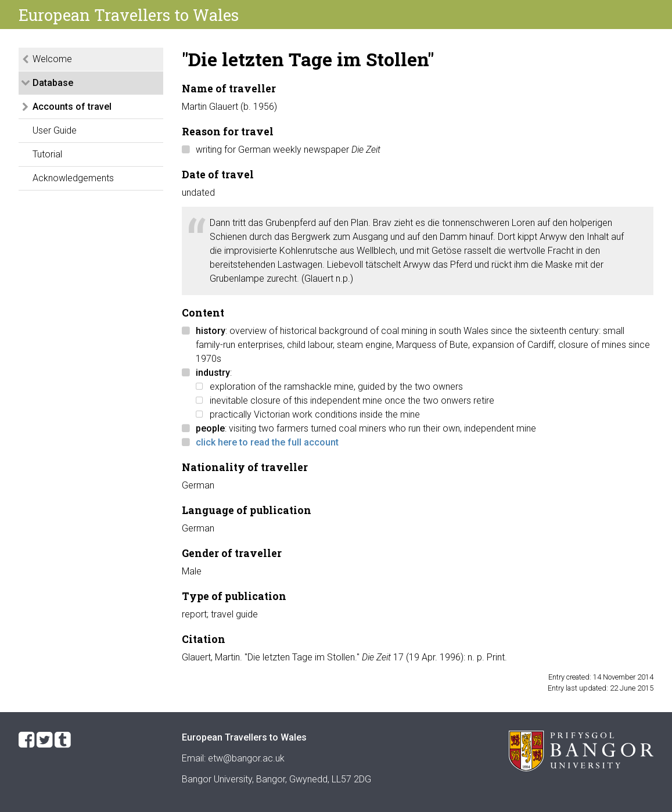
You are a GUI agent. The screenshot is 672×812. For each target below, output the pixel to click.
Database (53, 83)
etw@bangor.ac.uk (246, 758)
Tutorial (47, 154)
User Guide (55, 130)
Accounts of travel (72, 107)
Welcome (52, 59)
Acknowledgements (73, 178)
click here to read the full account (267, 442)
